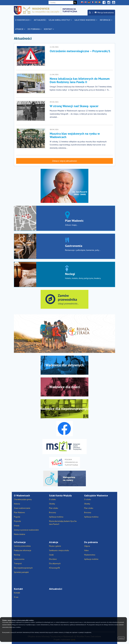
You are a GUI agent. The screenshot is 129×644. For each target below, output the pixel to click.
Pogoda (17, 517)
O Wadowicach (23, 20)
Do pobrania (35, 29)
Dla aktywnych (55, 564)
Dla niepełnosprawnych (23, 568)
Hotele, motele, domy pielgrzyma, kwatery (83, 278)
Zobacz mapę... (72, 225)
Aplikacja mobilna (56, 517)
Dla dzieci (53, 559)
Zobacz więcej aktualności (64, 161)
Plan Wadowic (74, 221)
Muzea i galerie (55, 546)
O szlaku (52, 499)
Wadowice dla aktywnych (65, 365)
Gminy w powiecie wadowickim (26, 530)
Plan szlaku (54, 508)
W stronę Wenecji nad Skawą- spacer (74, 106)
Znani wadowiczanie (22, 508)
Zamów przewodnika (22, 546)
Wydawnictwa (90, 555)
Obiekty (52, 504)
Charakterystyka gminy (23, 499)
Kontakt (49, 29)
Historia (17, 504)
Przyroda (17, 521)
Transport (18, 564)
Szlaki (51, 555)
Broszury (52, 512)
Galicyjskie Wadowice (86, 20)
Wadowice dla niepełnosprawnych (64, 409)
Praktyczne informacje (23, 550)
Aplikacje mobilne (91, 559)
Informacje (106, 20)
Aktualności (40, 20)
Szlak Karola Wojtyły (60, 20)
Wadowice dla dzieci (65, 387)
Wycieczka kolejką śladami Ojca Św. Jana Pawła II (63, 523)
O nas (16, 597)
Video (86, 550)
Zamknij (121, 638)
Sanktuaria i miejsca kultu (59, 550)
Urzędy (17, 526)
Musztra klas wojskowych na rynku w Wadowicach (75, 135)
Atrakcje (20, 29)
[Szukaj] (75, 2)
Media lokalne (20, 534)
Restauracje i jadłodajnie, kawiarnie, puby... (83, 250)
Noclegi (70, 274)
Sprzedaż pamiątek (21, 572)
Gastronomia (74, 246)
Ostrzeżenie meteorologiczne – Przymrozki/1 (80, 51)
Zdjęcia (87, 546)
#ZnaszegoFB (54, 568)
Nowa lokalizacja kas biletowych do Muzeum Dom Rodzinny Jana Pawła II (80, 80)
